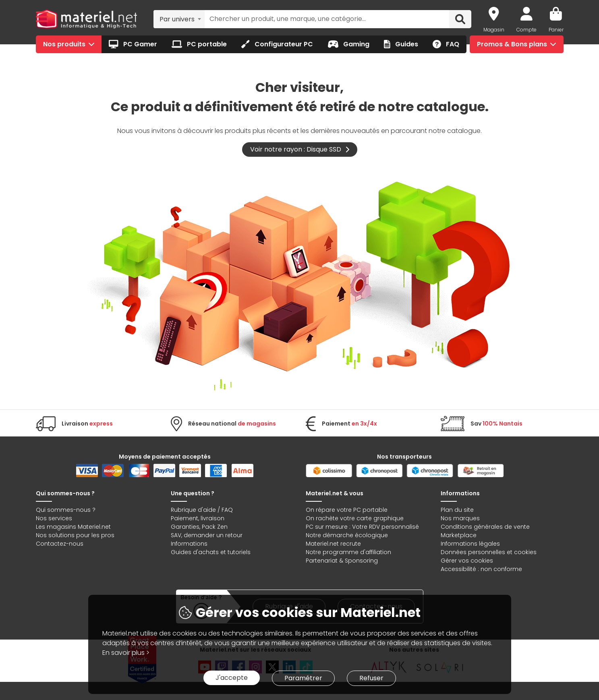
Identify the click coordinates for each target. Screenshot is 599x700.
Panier (556, 30)
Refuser (371, 678)
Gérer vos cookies (467, 561)
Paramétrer (303, 678)
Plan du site (457, 510)
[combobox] (179, 19)
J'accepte (232, 678)
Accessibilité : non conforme (481, 569)
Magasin (494, 30)
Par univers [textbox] (177, 19)
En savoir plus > (126, 653)
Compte (526, 30)
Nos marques (460, 518)
